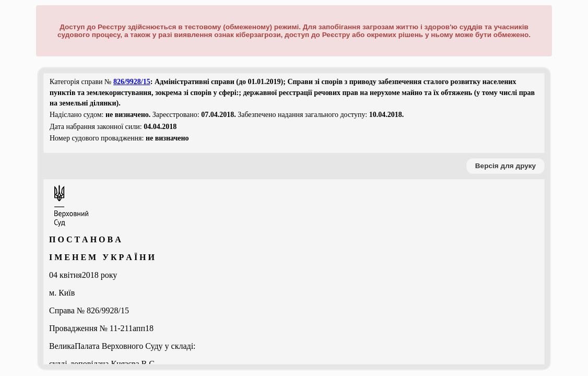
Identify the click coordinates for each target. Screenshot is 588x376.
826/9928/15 (132, 82)
